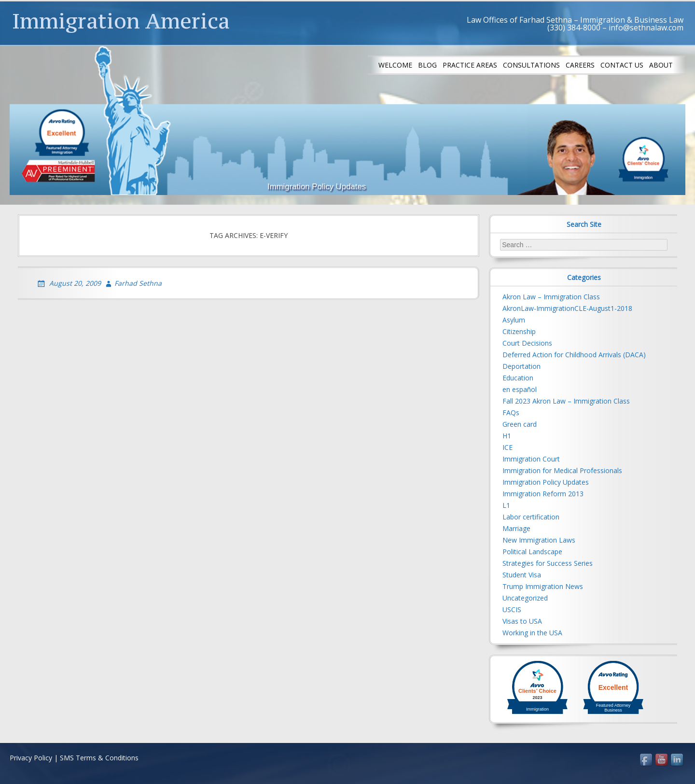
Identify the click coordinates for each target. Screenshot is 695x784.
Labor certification (531, 517)
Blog (427, 65)
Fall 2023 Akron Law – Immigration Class (566, 401)
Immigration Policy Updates (546, 482)
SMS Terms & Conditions (99, 758)
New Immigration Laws (539, 540)
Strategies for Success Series (548, 563)
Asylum (514, 320)
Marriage (516, 528)
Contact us (622, 65)
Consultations (531, 65)
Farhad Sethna (138, 283)
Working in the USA (532, 633)
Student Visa (522, 575)
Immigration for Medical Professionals (562, 470)
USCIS (512, 609)
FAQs (511, 413)
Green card (520, 424)
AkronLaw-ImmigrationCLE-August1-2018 (567, 308)
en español (520, 389)
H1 (507, 436)
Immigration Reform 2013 (543, 494)
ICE (507, 447)
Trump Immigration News (543, 586)
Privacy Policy (31, 758)
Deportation (521, 366)
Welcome (395, 65)
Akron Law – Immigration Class (551, 297)
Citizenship (519, 331)
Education (518, 378)
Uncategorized (525, 598)
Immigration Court (531, 459)
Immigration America (121, 21)
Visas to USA (522, 621)
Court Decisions (527, 343)
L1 (506, 505)
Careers (580, 65)
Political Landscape (532, 552)
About (661, 65)
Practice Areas (470, 65)
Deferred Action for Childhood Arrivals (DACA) (574, 355)
